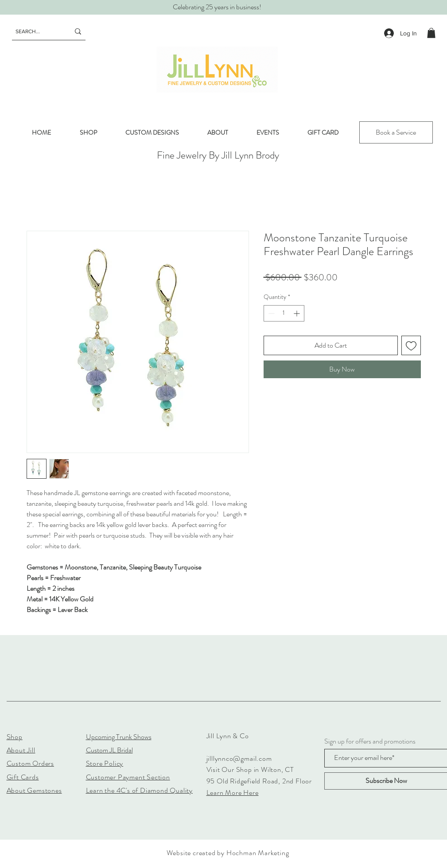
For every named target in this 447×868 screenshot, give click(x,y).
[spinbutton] (284, 313)
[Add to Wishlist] (411, 345)
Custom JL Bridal (109, 750)
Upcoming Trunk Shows (119, 737)
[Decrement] (270, 313)
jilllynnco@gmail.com (239, 758)
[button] (431, 33)
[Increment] (297, 313)
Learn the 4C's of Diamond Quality (139, 790)
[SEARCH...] (36, 31)
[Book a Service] (396, 132)
